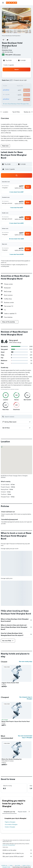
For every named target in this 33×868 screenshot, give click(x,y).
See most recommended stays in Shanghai (25, 737)
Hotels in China (26, 865)
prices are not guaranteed (9, 845)
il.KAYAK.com (4, 865)
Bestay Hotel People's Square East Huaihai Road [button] (16, 721)
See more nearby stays (26, 661)
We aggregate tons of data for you (17, 853)
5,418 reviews (17, 55)
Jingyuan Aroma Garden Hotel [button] (10, 683)
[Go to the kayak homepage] (11, 3)
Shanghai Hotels (6, 867)
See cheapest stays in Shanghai (26, 698)
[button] (3, 3)
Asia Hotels (18, 865)
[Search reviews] (18, 417)
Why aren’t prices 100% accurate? (17, 856)
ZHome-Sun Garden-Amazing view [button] (12, 759)
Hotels (11, 865)
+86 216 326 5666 (7, 52)
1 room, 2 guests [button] (9, 65)
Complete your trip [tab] (9, 812)
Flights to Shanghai (10, 822)
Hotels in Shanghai (10, 827)
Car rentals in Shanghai (11, 824)
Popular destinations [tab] (24, 812)
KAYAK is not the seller (17, 850)
